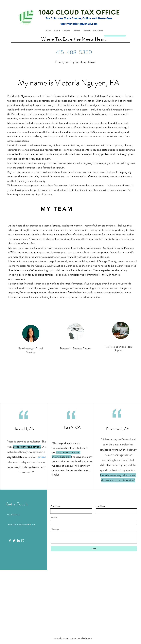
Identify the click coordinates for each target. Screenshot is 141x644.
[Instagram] (23, 541)
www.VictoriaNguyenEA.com (22, 525)
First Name (55, 506)
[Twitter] (14, 541)
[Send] (94, 549)
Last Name (101, 506)
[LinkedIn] (18, 541)
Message (55, 529)
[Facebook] (10, 541)
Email (53, 518)
